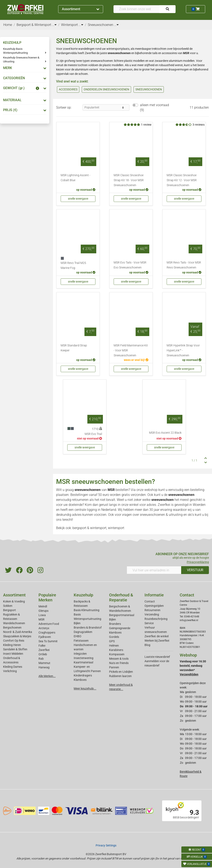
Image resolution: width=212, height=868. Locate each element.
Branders (115, 624)
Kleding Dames (13, 667)
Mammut (44, 663)
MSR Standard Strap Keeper (74, 348)
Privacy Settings (106, 845)
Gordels (114, 637)
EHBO (78, 636)
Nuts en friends (119, 663)
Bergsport (10, 610)
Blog (147, 645)
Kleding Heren (12, 645)
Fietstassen (81, 641)
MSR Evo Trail (93, 434)
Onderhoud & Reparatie (121, 597)
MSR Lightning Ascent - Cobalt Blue (75, 178)
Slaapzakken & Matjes (17, 636)
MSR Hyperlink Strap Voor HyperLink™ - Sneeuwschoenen (183, 350)
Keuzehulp (83, 595)
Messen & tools (119, 659)
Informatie (154, 595)
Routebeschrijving (156, 619)
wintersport (116, 528)
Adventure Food (49, 624)
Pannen (114, 667)
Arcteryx (44, 628)
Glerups (43, 611)
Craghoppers (47, 632)
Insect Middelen (13, 654)
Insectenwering (84, 658)
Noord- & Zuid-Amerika (18, 632)
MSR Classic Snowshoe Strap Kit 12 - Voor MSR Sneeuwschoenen (182, 180)
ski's (191, 515)
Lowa (42, 615)
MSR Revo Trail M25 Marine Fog (73, 265)
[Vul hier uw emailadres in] (154, 570)
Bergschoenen (12, 628)
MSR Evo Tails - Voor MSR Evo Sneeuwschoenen (130, 265)
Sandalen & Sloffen (15, 649)
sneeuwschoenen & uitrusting (161, 515)
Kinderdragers (83, 675)
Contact (150, 601)
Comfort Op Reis (14, 641)
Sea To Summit (48, 641)
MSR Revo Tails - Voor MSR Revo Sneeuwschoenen (184, 265)
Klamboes (80, 680)
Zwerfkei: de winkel (157, 636)
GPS (112, 641)
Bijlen (77, 623)
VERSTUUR (195, 570)
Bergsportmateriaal (122, 615)
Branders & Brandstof (88, 628)
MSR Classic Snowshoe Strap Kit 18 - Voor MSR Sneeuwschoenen (129, 180)
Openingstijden (154, 606)
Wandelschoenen (14, 623)
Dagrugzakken (83, 632)
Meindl (43, 606)
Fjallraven (45, 637)
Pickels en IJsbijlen (121, 672)
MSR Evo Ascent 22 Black (165, 433)
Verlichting (10, 671)
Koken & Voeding (14, 601)
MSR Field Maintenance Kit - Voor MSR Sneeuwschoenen (131, 350)
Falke (42, 646)
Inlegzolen (80, 654)
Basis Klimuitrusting (87, 610)
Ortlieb (43, 654)
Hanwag (44, 667)
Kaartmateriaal (83, 662)
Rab (41, 659)
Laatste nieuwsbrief (157, 657)
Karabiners (116, 650)
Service (149, 623)
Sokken (8, 606)
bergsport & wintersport (89, 528)
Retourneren (152, 610)
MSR (111, 490)
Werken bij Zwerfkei (157, 641)
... (54, 25)
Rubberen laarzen (120, 676)
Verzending (152, 614)
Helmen (114, 646)
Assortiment (81, 9)
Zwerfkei (44, 650)
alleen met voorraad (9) (154, 107)
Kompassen (117, 654)
